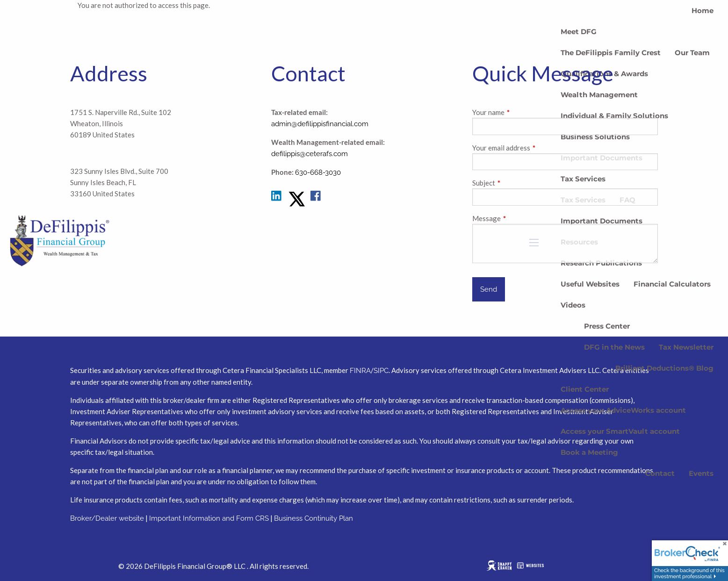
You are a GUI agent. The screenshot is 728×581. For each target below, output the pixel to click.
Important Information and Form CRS (209, 518)
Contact (660, 473)
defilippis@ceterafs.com (310, 154)
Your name (521, 112)
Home (703, 11)
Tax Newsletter (686, 347)
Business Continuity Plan (314, 518)
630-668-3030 (318, 172)
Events (701, 473)
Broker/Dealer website (107, 518)
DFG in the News (614, 347)
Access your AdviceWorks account (623, 410)
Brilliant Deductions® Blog (664, 368)
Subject (516, 183)
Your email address (534, 148)
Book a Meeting (589, 452)
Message (519, 218)
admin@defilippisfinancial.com (320, 124)
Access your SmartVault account (620, 431)
